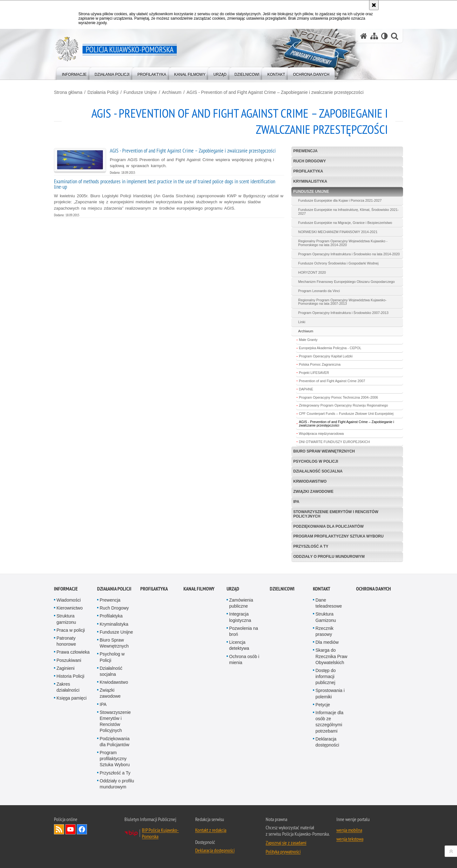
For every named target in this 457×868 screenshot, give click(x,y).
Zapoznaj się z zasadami (286, 843)
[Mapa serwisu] (374, 36)
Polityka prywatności (283, 852)
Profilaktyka (308, 171)
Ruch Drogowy (310, 161)
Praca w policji (71, 630)
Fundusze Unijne (140, 92)
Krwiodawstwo (310, 481)
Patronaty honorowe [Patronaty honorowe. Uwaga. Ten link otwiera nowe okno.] (66, 641)
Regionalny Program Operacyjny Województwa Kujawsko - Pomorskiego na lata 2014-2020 (343, 243)
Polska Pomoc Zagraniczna (320, 364)
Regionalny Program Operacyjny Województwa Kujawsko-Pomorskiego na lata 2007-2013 (342, 302)
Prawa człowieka (73, 652)
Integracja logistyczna (240, 617)
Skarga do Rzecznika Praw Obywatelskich (331, 656)
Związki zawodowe (313, 492)
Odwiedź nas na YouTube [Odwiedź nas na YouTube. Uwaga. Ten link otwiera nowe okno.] (70, 829)
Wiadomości (69, 600)
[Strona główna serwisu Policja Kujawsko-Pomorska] (364, 36)
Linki (302, 322)
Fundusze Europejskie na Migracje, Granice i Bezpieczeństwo (345, 223)
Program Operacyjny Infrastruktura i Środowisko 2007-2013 (343, 313)
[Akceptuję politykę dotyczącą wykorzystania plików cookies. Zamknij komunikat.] (374, 5)
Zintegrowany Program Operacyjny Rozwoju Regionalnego (344, 405)
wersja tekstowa (350, 839)
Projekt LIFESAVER (314, 373)
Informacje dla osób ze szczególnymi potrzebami (329, 722)
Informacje (66, 589)
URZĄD (233, 589)
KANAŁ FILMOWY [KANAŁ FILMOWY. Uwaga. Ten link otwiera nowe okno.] (199, 589)
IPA (296, 502)
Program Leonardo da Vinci (319, 291)
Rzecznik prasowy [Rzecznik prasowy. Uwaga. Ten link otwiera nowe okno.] (325, 631)
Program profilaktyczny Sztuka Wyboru (338, 536)
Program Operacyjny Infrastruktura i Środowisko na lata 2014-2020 (349, 254)
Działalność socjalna (318, 471)
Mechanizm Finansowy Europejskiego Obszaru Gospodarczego (347, 282)
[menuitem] (74, 73)
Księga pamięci (72, 698)
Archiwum (172, 92)
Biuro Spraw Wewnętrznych (324, 451)
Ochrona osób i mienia (244, 659)
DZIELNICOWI (282, 589)
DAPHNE (306, 389)
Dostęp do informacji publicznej (326, 676)
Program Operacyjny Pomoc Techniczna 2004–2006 (338, 397)
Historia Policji (70, 676)
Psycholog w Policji (316, 461)
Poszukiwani (69, 660)
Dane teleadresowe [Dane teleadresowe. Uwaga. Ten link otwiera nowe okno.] (329, 603)
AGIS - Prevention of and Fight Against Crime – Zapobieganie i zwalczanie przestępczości (275, 92)
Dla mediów (327, 642)
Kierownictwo (70, 608)
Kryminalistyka (310, 181)
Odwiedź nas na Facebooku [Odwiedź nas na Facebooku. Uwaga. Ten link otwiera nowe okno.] (82, 829)
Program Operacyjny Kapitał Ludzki (326, 356)
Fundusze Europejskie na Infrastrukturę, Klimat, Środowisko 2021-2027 (349, 212)
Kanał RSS (59, 829)
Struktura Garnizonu (326, 617)
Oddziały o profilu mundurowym (329, 557)
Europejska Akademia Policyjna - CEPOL (330, 348)
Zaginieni (66, 668)
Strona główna (68, 92)
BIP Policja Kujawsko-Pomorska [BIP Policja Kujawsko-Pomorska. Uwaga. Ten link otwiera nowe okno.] (160, 833)
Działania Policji (103, 92)
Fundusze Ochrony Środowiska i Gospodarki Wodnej (338, 263)
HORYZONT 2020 (312, 272)
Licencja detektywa (239, 645)
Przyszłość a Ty (311, 546)
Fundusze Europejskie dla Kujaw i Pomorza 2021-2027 (340, 200)
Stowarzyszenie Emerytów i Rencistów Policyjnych (336, 514)
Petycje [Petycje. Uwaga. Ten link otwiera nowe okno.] (323, 705)
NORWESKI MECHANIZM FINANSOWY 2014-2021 (338, 232)
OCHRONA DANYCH (374, 589)
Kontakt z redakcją (211, 830)
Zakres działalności (68, 687)
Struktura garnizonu (66, 619)
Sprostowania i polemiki (330, 693)
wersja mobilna (349, 830)
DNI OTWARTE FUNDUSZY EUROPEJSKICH (334, 442)
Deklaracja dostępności (327, 742)
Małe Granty (308, 340)
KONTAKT (322, 589)
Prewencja (305, 151)
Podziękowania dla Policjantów (328, 526)
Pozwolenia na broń (244, 631)
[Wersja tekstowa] (384, 36)
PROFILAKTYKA (154, 589)
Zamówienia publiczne (241, 603)
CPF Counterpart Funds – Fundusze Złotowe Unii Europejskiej (346, 414)
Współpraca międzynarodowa (321, 434)
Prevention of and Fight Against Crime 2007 (332, 381)
